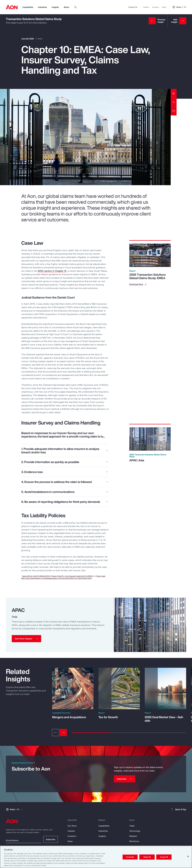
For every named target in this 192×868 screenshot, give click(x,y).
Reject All (147, 857)
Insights (55, 7)
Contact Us (133, 7)
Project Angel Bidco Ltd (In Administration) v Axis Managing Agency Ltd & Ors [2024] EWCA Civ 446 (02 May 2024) (63, 577)
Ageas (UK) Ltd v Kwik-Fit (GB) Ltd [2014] (36, 576)
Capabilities (28, 7)
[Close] (188, 856)
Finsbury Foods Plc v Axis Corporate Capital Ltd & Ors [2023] (72, 576)
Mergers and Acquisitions (69, 717)
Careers (146, 7)
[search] (75, 7)
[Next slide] (63, 733)
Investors (156, 7)
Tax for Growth (108, 717)
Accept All (164, 857)
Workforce (134, 841)
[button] (26, 639)
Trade (132, 826)
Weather (133, 836)
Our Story (72, 826)
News (164, 7)
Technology (135, 831)
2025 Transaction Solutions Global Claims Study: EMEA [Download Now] (147, 276)
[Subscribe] (125, 779)
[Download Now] (138, 284)
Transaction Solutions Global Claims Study (34, 19)
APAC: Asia (137, 460)
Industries (42, 7)
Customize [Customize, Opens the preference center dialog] (130, 857)
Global (179, 7)
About (66, 7)
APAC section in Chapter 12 (52, 271)
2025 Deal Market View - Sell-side (164, 719)
